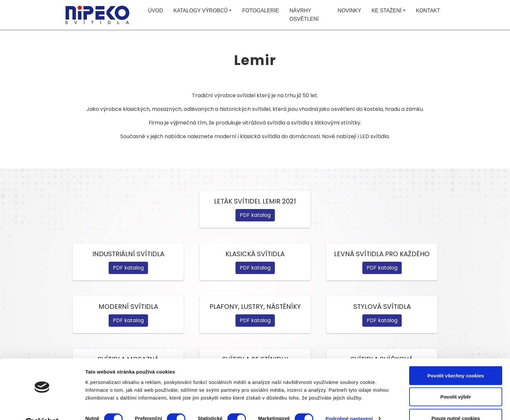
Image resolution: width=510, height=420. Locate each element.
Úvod (155, 11)
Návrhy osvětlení (304, 15)
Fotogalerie (261, 11)
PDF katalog (255, 215)
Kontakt (428, 11)
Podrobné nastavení (349, 403)
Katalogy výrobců (201, 11)
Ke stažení (386, 11)
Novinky (349, 11)
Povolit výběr (456, 381)
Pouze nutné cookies (456, 403)
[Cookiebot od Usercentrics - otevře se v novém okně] (42, 407)
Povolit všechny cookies (456, 360)
